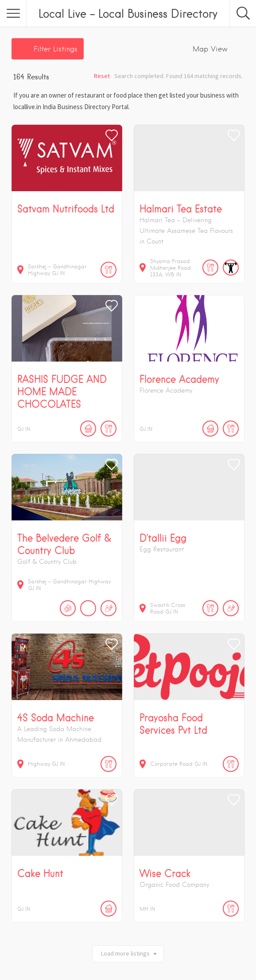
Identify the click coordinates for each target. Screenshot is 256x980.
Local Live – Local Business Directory (128, 13)
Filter (56, 49)
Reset (102, 76)
